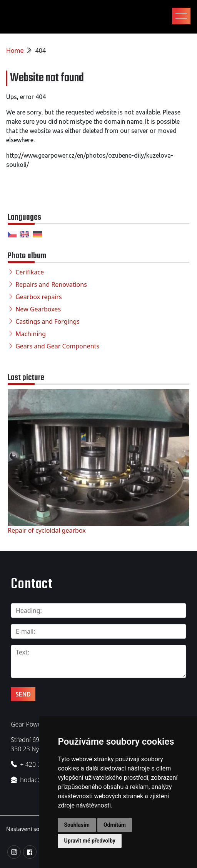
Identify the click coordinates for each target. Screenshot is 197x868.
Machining (31, 334)
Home (15, 50)
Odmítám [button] (115, 825)
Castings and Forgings (48, 321)
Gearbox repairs (39, 297)
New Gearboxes (38, 309)
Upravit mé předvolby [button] (89, 841)
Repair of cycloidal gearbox (47, 530)
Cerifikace (30, 272)
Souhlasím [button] (77, 825)
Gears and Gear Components (57, 346)
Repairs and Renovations (51, 284)
